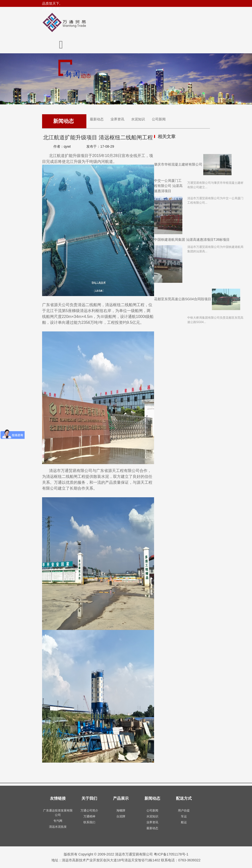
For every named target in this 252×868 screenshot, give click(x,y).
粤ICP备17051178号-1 (171, 854)
